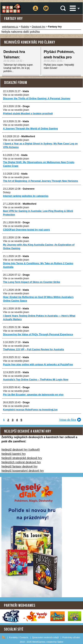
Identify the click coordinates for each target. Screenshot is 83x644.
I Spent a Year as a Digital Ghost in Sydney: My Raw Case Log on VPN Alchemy (40, 145)
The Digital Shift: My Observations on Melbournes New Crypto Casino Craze (39, 164)
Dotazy (7, 192)
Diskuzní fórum (16, 82)
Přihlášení (36, 6)
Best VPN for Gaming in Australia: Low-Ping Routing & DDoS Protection (38, 213)
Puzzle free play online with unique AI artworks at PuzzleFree (38, 365)
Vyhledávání (63, 8)
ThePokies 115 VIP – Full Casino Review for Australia (33, 349)
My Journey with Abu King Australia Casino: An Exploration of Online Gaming (39, 247)
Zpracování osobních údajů (45, 637)
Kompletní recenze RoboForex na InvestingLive (30, 410)
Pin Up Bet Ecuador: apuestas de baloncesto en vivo (33, 395)
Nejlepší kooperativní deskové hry (23, 471)
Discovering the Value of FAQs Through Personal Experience (38, 334)
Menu (73, 8)
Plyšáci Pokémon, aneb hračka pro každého (59, 57)
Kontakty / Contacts (19, 637)
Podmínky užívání (71, 637)
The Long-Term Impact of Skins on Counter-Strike (32, 282)
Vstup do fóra (68, 420)
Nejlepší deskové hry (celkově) (21, 450)
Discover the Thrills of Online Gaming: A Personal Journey (37, 99)
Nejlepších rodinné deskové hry (21, 462)
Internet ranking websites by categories (26, 196)
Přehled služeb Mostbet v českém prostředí (28, 114)
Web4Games (39, 642)
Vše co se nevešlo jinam (16, 95)
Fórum (46, 6)
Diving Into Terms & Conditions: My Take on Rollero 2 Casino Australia (38, 265)
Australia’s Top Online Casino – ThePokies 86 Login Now (36, 380)
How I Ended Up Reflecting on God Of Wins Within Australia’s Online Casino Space (38, 299)
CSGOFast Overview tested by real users (26, 230)
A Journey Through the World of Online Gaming (30, 129)
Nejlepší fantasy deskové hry (19, 466)
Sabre (60, 642)
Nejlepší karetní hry (14, 454)
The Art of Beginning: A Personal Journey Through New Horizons (40, 181)
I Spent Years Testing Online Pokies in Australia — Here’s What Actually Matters (39, 318)
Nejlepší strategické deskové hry (22, 458)
